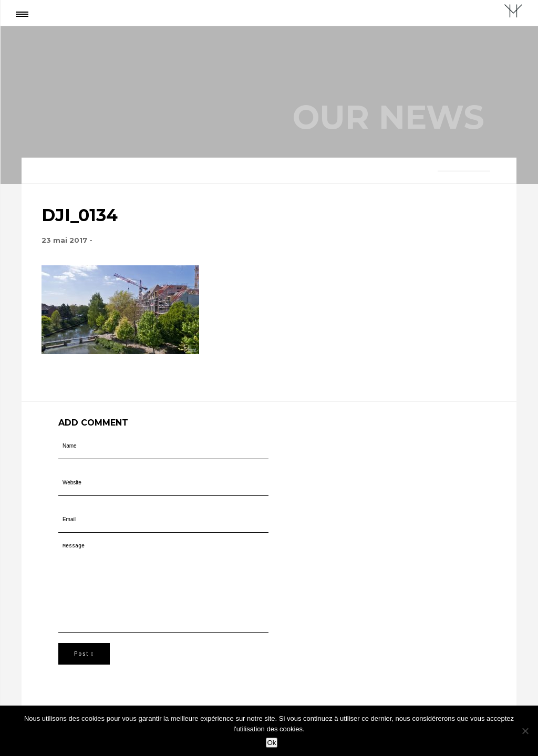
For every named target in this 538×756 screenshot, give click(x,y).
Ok (271, 743)
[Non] (525, 731)
